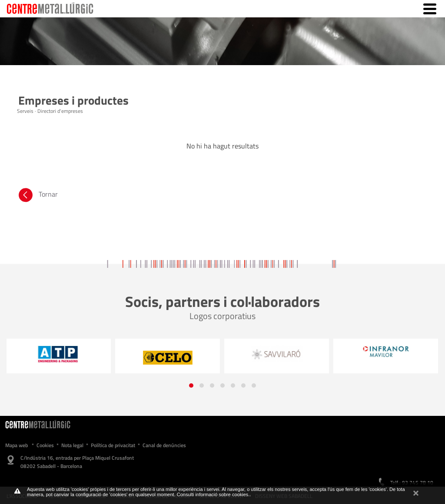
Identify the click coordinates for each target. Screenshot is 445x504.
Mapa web (17, 445)
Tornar (37, 196)
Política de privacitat (113, 445)
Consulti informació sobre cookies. (213, 494)
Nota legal (72, 445)
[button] (191, 385)
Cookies (45, 445)
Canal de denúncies (164, 445)
